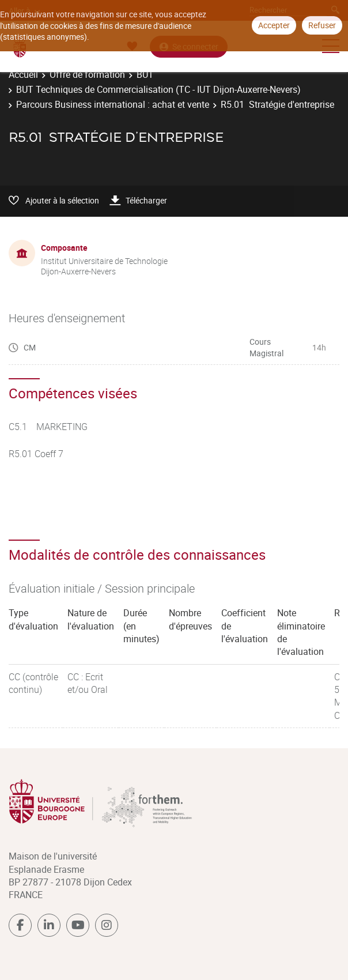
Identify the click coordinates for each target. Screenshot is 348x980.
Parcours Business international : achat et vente (113, 104)
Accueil (23, 74)
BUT (145, 74)
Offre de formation (87, 74)
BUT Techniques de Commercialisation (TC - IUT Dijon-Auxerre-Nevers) (158, 89)
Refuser (322, 25)
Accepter (274, 25)
